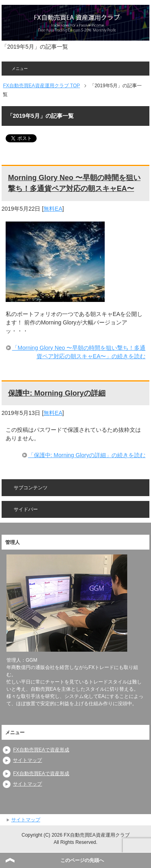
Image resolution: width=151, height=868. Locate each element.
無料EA (53, 209)
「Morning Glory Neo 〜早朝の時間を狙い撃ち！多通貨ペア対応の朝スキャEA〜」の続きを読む (79, 352)
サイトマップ (27, 760)
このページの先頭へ (82, 860)
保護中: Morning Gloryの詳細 (57, 393)
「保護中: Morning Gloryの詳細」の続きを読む (87, 455)
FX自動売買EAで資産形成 (41, 750)
